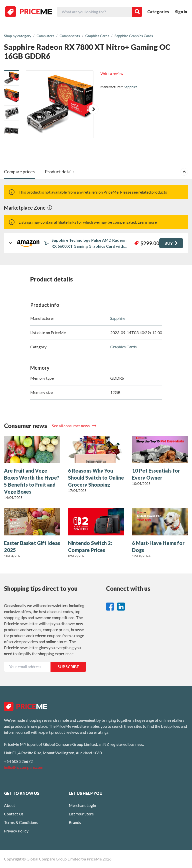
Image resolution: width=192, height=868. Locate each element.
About (9, 805)
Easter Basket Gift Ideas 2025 (32, 546)
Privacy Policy (16, 831)
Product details (60, 172)
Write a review (112, 74)
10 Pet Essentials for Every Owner (156, 474)
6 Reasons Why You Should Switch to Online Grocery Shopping (96, 478)
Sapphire (131, 87)
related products (153, 192)
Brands (75, 822)
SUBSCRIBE (68, 667)
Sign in (181, 12)
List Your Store (81, 814)
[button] (93, 109)
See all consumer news (71, 426)
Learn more (147, 222)
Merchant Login (82, 805)
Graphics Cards (123, 347)
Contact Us (14, 814)
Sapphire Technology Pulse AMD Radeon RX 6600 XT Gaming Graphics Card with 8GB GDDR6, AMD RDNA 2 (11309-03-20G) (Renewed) (91, 243)
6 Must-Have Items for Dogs (158, 546)
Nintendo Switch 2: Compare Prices (90, 546)
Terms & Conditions (21, 822)
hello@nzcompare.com (24, 767)
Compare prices (19, 172)
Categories (158, 12)
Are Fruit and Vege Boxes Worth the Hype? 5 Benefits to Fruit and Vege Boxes (32, 481)
